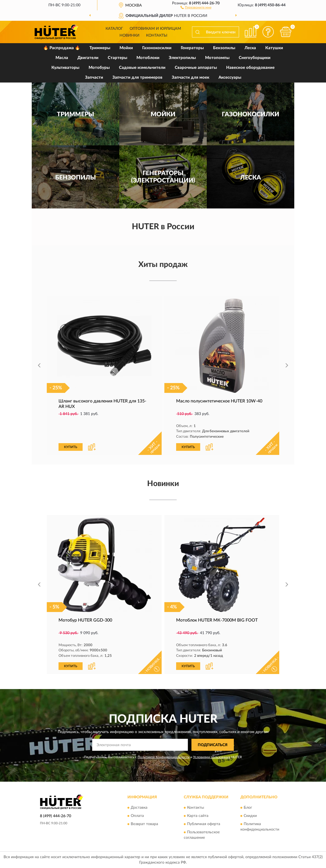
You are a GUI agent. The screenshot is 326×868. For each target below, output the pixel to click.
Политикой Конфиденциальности (164, 757)
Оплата (137, 816)
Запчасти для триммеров (137, 77)
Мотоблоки (148, 58)
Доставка (139, 808)
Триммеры (100, 48)
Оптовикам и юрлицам (155, 29)
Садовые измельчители (142, 68)
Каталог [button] (114, 29)
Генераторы (192, 48)
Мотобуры (99, 68)
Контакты (157, 36)
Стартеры (117, 58)
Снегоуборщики (255, 58)
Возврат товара (144, 824)
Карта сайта (198, 816)
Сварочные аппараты (196, 68)
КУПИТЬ (71, 447)
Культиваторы (65, 68)
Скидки (250, 816)
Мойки (126, 48)
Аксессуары (230, 77)
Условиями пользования (212, 757)
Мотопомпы (217, 58)
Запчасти (94, 77)
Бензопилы (224, 48)
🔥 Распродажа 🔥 (62, 48)
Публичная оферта (204, 824)
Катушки (274, 48)
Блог (248, 808)
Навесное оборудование (250, 68)
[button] (196, 7)
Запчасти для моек (190, 77)
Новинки (129, 36)
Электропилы (182, 58)
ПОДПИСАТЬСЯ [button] (213, 745)
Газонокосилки (157, 48)
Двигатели (88, 58)
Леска (250, 48)
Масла (62, 58)
